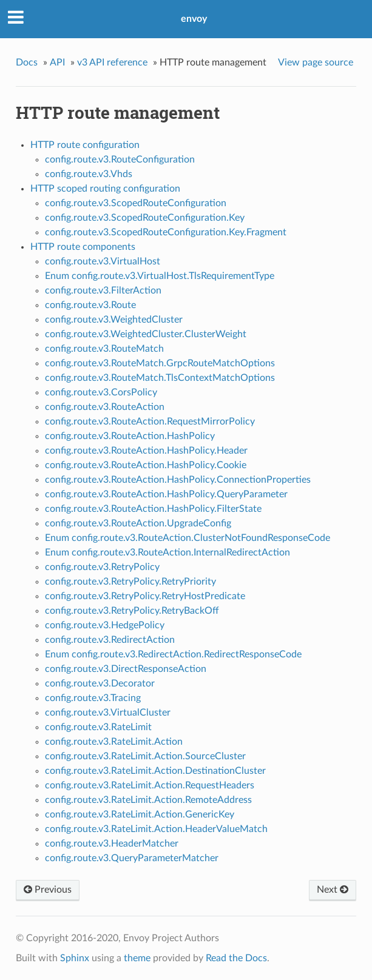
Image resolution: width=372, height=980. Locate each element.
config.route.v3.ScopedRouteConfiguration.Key (145, 218)
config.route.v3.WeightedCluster (114, 320)
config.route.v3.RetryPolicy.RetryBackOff (132, 611)
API (57, 62)
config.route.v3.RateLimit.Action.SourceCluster (145, 756)
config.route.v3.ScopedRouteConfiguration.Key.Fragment (166, 232)
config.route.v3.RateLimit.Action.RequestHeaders (150, 785)
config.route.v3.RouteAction (105, 407)
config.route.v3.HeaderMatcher (112, 844)
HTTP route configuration (85, 145)
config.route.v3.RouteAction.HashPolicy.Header (146, 451)
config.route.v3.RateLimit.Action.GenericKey (140, 814)
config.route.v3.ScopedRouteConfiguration (136, 203)
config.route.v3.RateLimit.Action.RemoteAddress (148, 800)
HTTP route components (83, 247)
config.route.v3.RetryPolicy (102, 567)
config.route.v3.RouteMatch (104, 349)
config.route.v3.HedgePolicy (105, 625)
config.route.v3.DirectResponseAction (126, 669)
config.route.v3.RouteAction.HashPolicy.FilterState (153, 509)
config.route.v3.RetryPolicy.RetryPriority (130, 582)
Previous (48, 890)
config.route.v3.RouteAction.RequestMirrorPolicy (150, 421)
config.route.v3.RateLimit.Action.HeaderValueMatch (156, 829)
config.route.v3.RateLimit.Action (114, 742)
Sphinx (75, 958)
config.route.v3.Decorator (100, 683)
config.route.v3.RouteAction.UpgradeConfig (138, 523)
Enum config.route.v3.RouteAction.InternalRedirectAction (167, 552)
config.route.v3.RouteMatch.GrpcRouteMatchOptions (160, 363)
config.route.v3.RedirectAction (110, 640)
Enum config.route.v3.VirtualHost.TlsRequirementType (160, 276)
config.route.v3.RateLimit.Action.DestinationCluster (155, 771)
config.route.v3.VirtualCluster (108, 713)
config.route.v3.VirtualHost (103, 261)
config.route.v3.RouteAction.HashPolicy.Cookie (146, 465)
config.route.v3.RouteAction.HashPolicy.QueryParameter (166, 494)
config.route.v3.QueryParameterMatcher (132, 858)
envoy (194, 19)
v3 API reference (112, 62)
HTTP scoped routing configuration (105, 189)
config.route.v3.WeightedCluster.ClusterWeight (146, 334)
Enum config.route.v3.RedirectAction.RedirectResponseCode (173, 654)
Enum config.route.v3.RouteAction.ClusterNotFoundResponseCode (188, 538)
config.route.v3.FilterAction (103, 290)
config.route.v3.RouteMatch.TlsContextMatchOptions (160, 378)
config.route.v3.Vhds (89, 174)
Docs (27, 62)
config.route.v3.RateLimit (98, 727)
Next (333, 890)
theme (137, 958)
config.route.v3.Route (90, 305)
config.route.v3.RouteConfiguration (120, 159)
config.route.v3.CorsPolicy (101, 392)
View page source (316, 62)
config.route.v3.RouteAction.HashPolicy (130, 436)
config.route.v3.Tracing (93, 698)
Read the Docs (236, 958)
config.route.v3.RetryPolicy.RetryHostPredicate (145, 596)
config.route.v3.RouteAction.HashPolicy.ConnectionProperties (178, 480)
